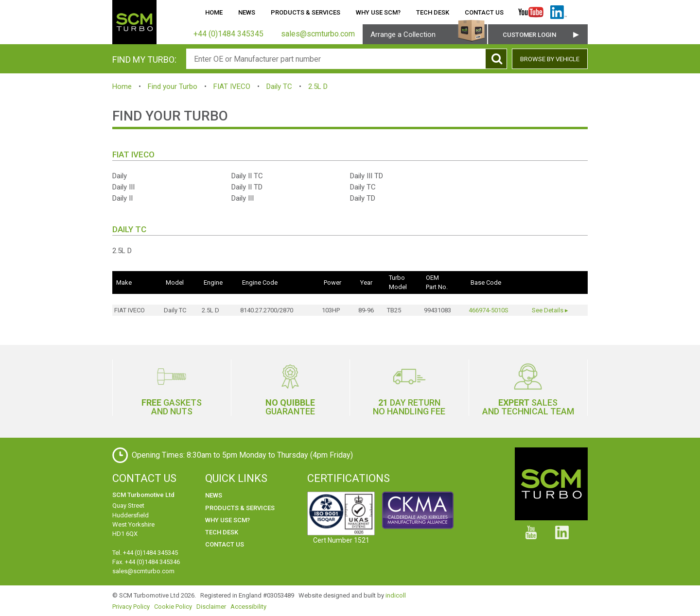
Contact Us (484, 12)
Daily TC (279, 86)
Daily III (123, 187)
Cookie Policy (173, 607)
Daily (120, 176)
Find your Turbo (173, 86)
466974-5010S (489, 310)
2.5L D (318, 86)
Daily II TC (247, 176)
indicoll (396, 595)
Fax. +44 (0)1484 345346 (146, 562)
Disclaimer (211, 607)
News (247, 12)
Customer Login (529, 35)
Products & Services (306, 12)
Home (214, 12)
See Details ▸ (550, 310)
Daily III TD (367, 176)
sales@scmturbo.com (143, 571)
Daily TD (363, 198)
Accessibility (248, 607)
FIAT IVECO (232, 86)
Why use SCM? (378, 12)
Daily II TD (247, 187)
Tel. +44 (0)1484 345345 (145, 553)
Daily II (122, 198)
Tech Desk (433, 12)
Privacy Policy (131, 607)
